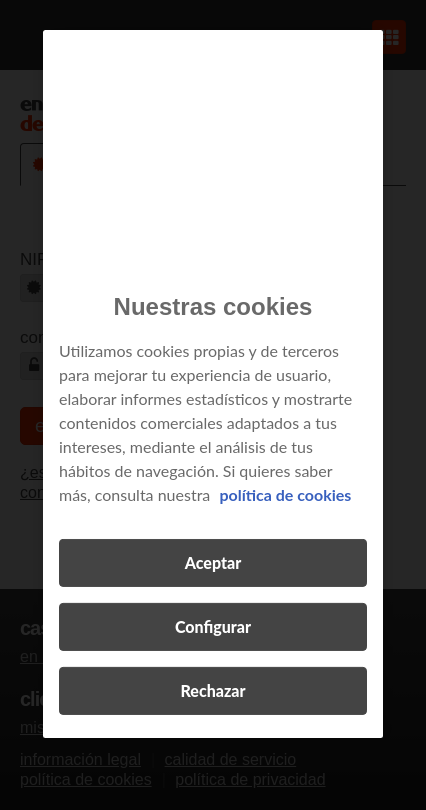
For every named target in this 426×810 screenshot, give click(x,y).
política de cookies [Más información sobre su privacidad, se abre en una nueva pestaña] (285, 494)
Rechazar (212, 690)
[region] (213, 383)
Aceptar (213, 562)
